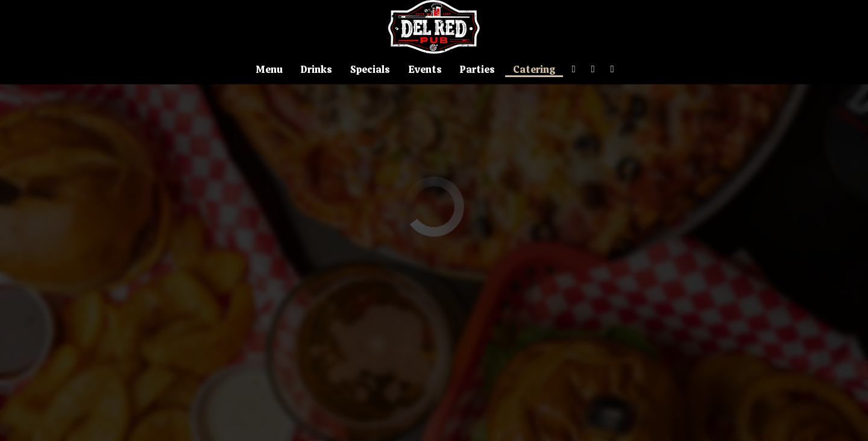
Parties (477, 69)
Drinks (316, 69)
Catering (534, 69)
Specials (370, 69)
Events (425, 69)
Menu (269, 69)
